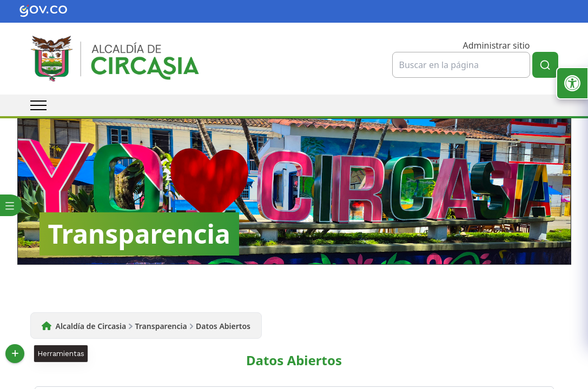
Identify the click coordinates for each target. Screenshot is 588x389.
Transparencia (161, 326)
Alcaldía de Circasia (91, 326)
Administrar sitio (496, 45)
